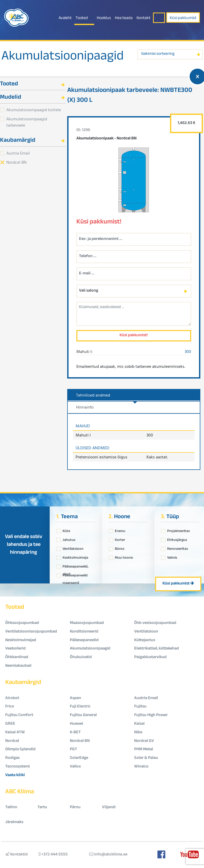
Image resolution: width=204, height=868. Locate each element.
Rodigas (12, 758)
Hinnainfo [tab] (85, 407)
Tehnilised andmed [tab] (93, 395)
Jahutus (69, 539)
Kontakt (143, 18)
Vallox (75, 767)
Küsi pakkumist (183, 18)
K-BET (75, 733)
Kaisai (139, 724)
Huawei (76, 724)
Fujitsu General (83, 715)
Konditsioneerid (84, 632)
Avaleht (65, 18)
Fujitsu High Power (151, 715)
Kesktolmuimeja (75, 557)
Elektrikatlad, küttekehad (157, 649)
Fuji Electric (80, 707)
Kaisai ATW (15, 733)
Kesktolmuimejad (21, 640)
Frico (10, 707)
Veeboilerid (15, 649)
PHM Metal (144, 750)
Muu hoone (124, 557)
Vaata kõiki (15, 775)
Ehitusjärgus (177, 539)
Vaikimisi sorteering (158, 54)
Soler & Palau (146, 758)
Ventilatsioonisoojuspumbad (31, 632)
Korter (120, 539)
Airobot (12, 698)
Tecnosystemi (18, 767)
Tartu (42, 808)
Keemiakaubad (18, 666)
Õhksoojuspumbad (22, 623)
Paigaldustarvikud (150, 657)
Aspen (75, 698)
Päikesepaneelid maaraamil (75, 574)
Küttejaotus (145, 640)
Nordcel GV (144, 741)
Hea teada (124, 18)
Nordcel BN (16, 162)
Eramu (120, 530)
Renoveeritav (178, 548)
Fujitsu (140, 707)
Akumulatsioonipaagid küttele (34, 110)
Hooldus (104, 18)
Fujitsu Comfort (19, 715)
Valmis (172, 557)
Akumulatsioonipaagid (63, 57)
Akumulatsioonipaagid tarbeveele (27, 122)
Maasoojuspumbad (87, 623)
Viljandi (109, 808)
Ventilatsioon (73, 548)
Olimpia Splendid (20, 750)
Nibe (138, 733)
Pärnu (75, 808)
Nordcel (12, 741)
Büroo (120, 548)
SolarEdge (79, 758)
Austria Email (18, 153)
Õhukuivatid (81, 657)
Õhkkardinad (17, 657)
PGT (73, 750)
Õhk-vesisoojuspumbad (155, 623)
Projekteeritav (178, 530)
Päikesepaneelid (84, 640)
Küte (66, 530)
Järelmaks (14, 822)
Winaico (141, 767)
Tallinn (11, 808)
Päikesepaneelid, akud (75, 565)
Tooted (82, 18)
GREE (10, 724)
